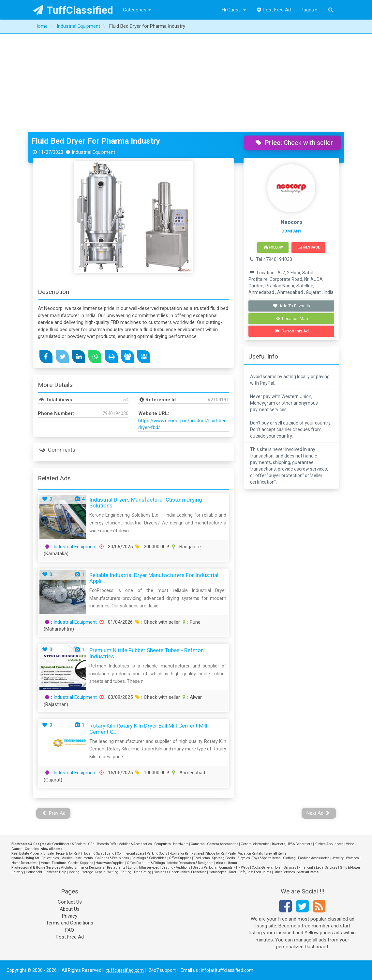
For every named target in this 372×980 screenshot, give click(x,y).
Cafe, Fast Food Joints (255, 872)
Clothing (289, 858)
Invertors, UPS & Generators (292, 844)
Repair (100, 872)
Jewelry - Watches (345, 858)
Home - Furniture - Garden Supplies (67, 863)
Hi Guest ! (234, 10)
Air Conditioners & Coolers (66, 844)
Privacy (70, 916)
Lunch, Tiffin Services (143, 868)
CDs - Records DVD (102, 844)
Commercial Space (131, 853)
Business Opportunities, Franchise (180, 872)
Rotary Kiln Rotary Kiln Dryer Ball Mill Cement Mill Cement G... (148, 729)
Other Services (284, 872)
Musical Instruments (77, 858)
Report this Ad (292, 331)
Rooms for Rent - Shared (187, 853)
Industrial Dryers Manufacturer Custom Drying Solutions (146, 503)
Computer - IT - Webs (234, 868)
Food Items (202, 858)
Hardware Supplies (110, 863)
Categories (137, 10)
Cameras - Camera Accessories (215, 844)
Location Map (292, 319)
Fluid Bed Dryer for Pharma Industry (96, 141)
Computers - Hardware (171, 844)
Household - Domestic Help (46, 872)
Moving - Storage (81, 872)
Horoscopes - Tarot (222, 872)
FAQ (70, 930)
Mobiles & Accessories (135, 844)
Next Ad (318, 813)
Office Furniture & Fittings (146, 863)
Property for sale (42, 853)
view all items (52, 849)
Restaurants (116, 868)
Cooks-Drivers (262, 868)
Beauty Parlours (205, 868)
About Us (70, 909)
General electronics (255, 844)
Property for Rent (68, 853)
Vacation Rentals (251, 853)
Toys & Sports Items (267, 858)
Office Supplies (180, 858)
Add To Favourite (292, 306)
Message (309, 247)
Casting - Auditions (176, 868)
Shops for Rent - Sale (221, 853)
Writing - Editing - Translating (129, 872)
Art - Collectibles (47, 858)
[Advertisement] (186, 83)
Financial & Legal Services (318, 868)
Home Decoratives (25, 863)
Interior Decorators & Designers (190, 863)
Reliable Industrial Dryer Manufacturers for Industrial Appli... (154, 578)
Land (111, 853)
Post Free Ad (274, 10)
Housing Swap (93, 853)
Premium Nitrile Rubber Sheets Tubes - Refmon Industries (147, 653)
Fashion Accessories (314, 858)
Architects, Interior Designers (83, 868)
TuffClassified (73, 10)
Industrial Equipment (75, 547)
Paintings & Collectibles (149, 858)
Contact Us (70, 902)
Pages (309, 10)
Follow (274, 247)
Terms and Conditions (70, 923)
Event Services (286, 868)
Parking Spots (157, 853)
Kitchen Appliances (329, 844)
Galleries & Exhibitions (112, 858)
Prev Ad (54, 813)
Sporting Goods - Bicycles (231, 858)
